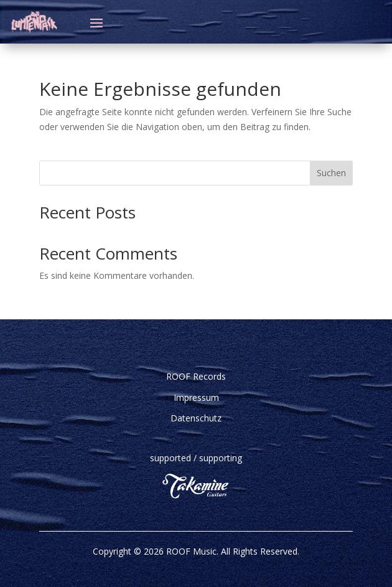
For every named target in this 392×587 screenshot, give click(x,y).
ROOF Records (196, 376)
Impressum (196, 397)
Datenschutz (196, 418)
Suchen (331, 173)
